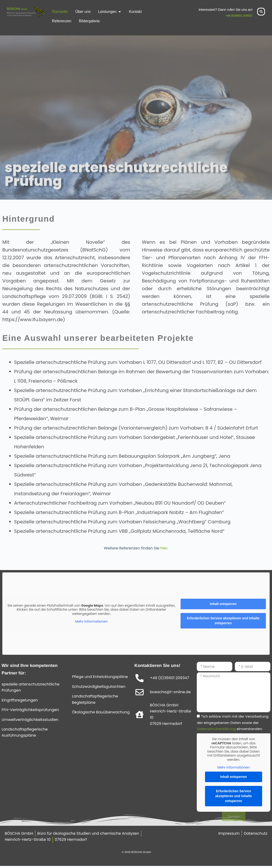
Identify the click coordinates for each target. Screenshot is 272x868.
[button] (261, 12)
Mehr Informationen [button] (91, 622)
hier (164, 548)
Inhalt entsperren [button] (223, 604)
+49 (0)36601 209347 (239, 16)
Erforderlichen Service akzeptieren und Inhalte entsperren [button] (223, 621)
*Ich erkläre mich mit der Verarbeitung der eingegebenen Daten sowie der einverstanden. (233, 723)
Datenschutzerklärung (216, 729)
